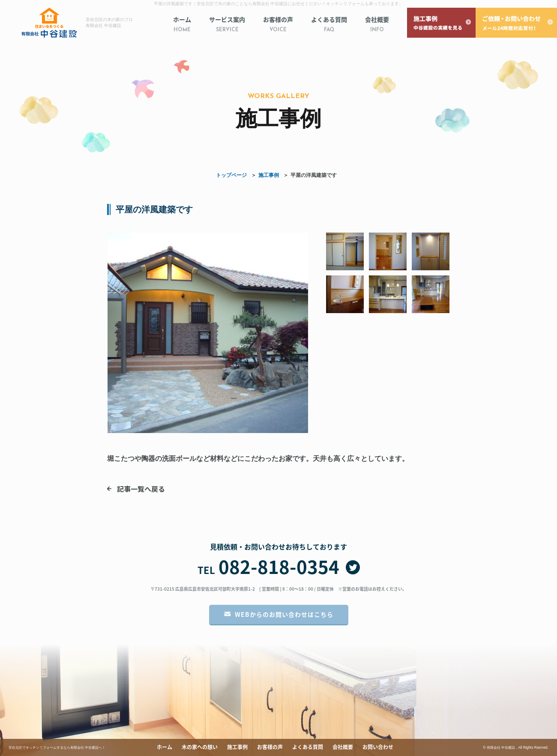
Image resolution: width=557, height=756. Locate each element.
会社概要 (377, 25)
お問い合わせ (378, 747)
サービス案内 (227, 25)
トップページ (231, 175)
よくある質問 (329, 25)
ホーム (182, 25)
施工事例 (269, 175)
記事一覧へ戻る (141, 489)
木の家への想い (200, 747)
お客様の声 (278, 25)
